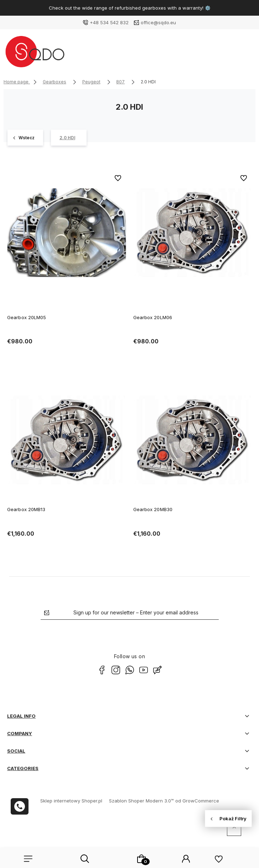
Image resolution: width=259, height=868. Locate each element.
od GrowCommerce (197, 801)
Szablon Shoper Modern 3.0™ (141, 801)
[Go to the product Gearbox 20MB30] (193, 440)
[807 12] (25, 138)
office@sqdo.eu (158, 22)
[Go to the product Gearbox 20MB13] (67, 440)
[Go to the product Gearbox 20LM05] (67, 232)
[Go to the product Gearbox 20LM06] (193, 232)
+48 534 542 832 (109, 22)
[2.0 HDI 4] (69, 138)
